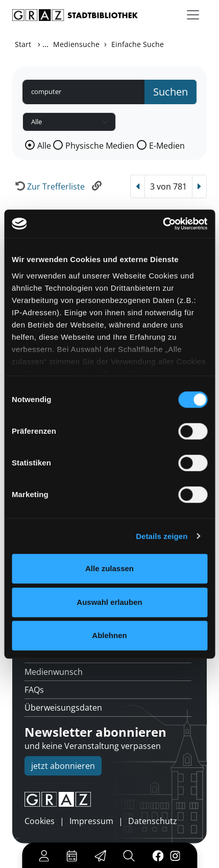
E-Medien (167, 146)
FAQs (34, 690)
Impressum (91, 821)
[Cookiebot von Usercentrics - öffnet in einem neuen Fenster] (163, 224)
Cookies (40, 821)
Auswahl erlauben (109, 602)
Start (23, 44)
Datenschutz (153, 821)
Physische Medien (100, 146)
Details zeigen (162, 536)
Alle (44, 146)
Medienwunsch (54, 672)
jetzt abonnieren (63, 766)
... (45, 44)
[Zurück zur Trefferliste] (48, 186)
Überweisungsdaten (63, 708)
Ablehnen (109, 635)
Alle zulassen (110, 568)
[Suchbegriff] (84, 92)
